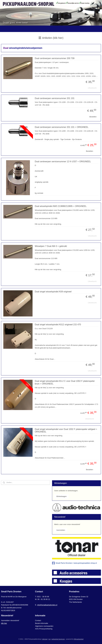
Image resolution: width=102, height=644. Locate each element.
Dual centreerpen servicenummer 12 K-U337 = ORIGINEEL (63, 161)
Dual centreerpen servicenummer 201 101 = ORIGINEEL (62, 127)
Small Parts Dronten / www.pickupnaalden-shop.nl (74, 563)
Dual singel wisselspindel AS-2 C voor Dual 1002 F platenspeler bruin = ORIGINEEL (65, 382)
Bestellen (93, 117)
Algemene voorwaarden (44, 626)
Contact (38, 620)
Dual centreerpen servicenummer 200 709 (55, 58)
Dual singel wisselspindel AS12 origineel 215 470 (58, 325)
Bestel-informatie (42, 623)
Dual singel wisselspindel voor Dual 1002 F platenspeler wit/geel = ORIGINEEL (66, 430)
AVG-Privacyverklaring (44, 629)
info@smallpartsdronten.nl (47, 605)
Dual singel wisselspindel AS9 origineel (53, 292)
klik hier (4, 623)
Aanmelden (61, 530)
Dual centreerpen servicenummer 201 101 (55, 98)
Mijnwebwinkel (79, 639)
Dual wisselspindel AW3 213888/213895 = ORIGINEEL (61, 206)
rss (49, 639)
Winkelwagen (61, 496)
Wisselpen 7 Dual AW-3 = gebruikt (51, 246)
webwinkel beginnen (58, 639)
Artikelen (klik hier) (51, 38)
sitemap (45, 639)
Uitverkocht (92, 88)
